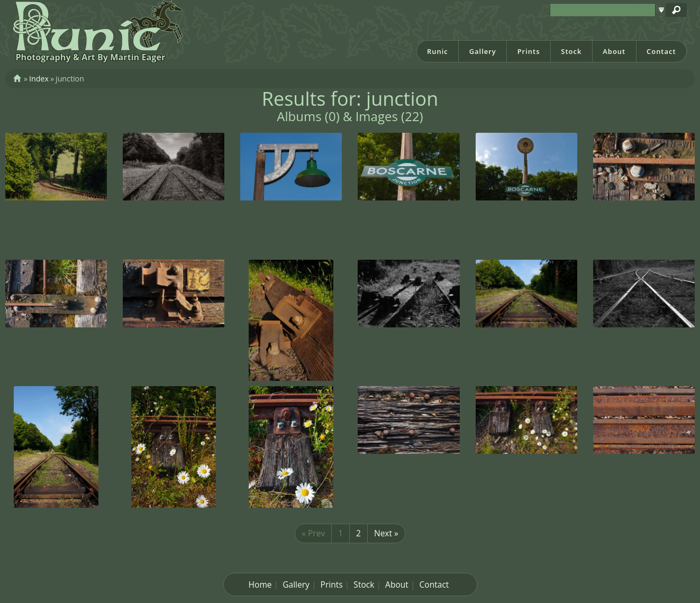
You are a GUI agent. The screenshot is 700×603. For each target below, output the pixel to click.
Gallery (483, 51)
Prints (529, 51)
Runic (438, 51)
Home (260, 584)
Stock (571, 51)
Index (39, 79)
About (614, 51)
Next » (386, 533)
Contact (661, 51)
